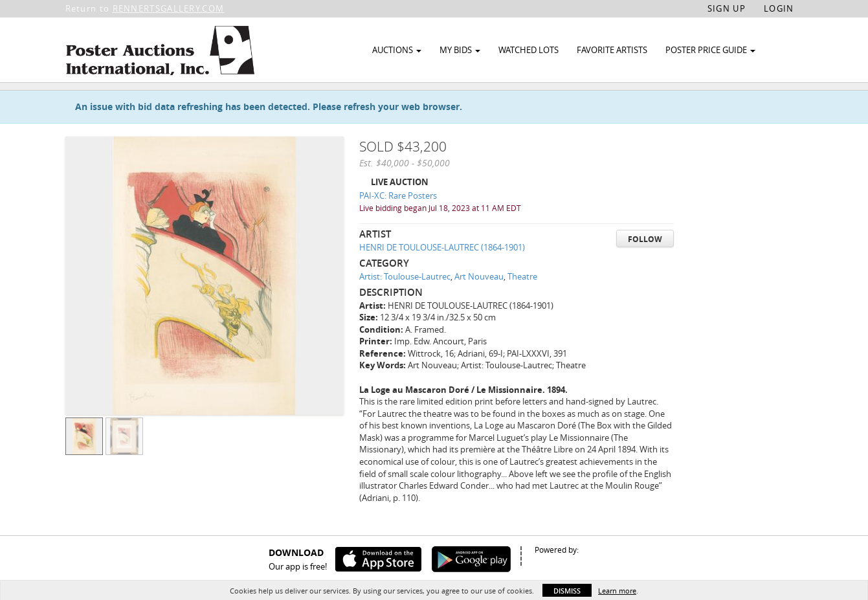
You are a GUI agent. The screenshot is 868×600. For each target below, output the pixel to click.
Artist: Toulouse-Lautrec (405, 308)
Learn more (617, 591)
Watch (734, 103)
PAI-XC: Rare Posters (398, 227)
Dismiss (567, 591)
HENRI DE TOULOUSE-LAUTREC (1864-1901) (442, 279)
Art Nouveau (479, 308)
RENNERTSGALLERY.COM (169, 8)
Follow (645, 271)
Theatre (522, 308)
